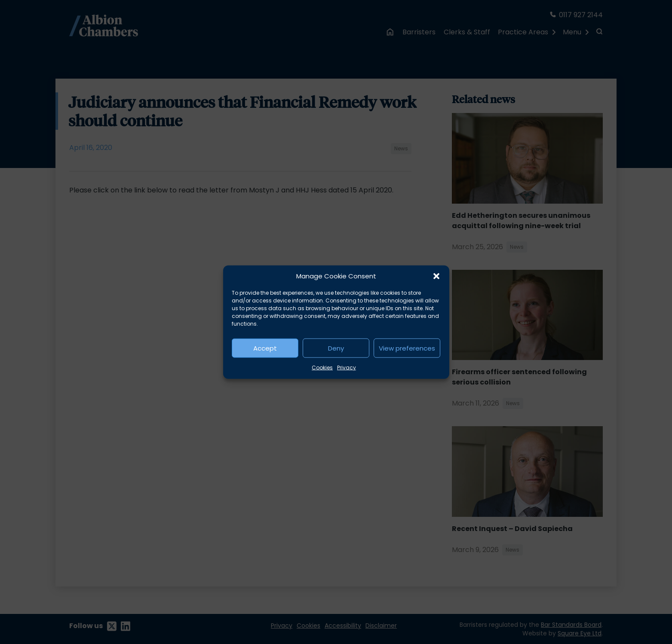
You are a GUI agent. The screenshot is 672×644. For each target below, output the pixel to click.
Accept (265, 348)
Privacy (347, 368)
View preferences (407, 348)
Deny (336, 348)
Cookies (322, 368)
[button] (436, 276)
